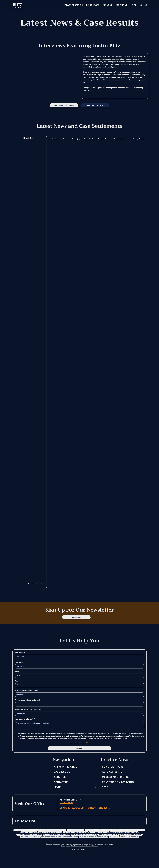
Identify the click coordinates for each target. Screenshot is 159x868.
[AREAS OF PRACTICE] (96, 767)
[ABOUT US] (96, 777)
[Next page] (41, 583)
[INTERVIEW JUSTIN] (95, 105)
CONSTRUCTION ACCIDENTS (118, 782)
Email (17, 672)
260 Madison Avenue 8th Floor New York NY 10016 (85, 808)
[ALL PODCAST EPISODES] (64, 105)
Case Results (89, 139)
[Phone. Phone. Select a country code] (18, 685)
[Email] (79, 676)
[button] (133, 5)
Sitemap (95, 846)
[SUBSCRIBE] (76, 617)
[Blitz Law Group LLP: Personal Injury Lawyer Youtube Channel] (83, 821)
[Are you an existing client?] (79, 695)
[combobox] (80, 704)
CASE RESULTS (62, 772)
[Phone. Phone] (82, 685)
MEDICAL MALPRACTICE (116, 777)
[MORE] (96, 787)
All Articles (55, 139)
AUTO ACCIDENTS (112, 772)
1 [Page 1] (20, 583)
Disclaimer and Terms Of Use (81, 846)
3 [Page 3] (28, 583)
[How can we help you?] (80, 726)
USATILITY (84, 850)
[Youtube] (117, 95)
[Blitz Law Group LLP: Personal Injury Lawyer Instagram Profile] (72, 821)
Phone (18, 681)
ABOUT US (60, 777)
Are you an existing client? (26, 691)
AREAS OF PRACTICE (65, 767)
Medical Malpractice (121, 139)
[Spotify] (112, 95)
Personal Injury (104, 139)
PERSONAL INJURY (113, 767)
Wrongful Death (139, 139)
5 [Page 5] (37, 583)
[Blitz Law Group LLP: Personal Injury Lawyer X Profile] (77, 821)
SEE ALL (107, 787)
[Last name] (79, 666)
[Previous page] (16, 583)
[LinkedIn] (62, 821)
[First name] (79, 657)
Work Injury (76, 139)
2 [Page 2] (24, 583)
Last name (20, 662)
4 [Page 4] (33, 583)
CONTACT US (61, 782)
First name (20, 653)
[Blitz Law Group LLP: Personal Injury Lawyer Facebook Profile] (67, 821)
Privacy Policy (66, 846)
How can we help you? (25, 719)
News (65, 139)
